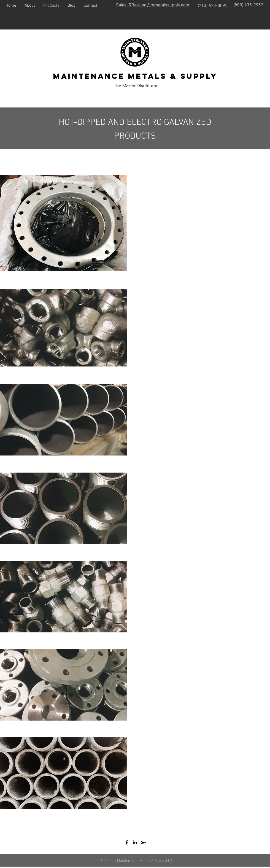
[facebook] (127, 842)
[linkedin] (135, 842)
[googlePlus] (143, 842)
